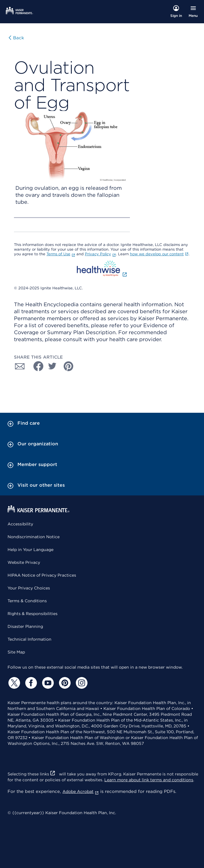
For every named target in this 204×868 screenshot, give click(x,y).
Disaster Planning (25, 626)
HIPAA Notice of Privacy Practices (42, 575)
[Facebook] (30, 683)
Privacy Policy (100, 254)
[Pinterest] (64, 683)
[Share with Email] (20, 366)
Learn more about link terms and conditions (149, 780)
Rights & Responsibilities (33, 614)
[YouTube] (47, 683)
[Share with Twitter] (52, 366)
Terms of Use (61, 254)
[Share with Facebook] (36, 366)
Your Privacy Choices (29, 588)
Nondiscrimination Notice (34, 537)
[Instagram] (81, 683)
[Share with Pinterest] (69, 366)
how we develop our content (159, 254)
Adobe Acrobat (81, 791)
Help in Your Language (31, 550)
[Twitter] (13, 683)
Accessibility (20, 524)
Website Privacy (24, 562)
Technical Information (29, 639)
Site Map (16, 652)
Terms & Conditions (27, 601)
